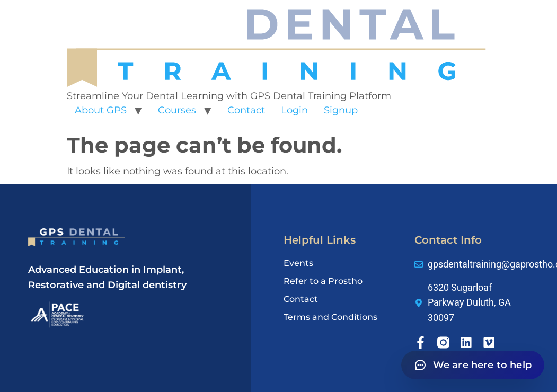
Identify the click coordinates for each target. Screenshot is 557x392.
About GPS (101, 110)
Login (294, 110)
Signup (341, 110)
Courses (177, 110)
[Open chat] (473, 365)
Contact (246, 110)
